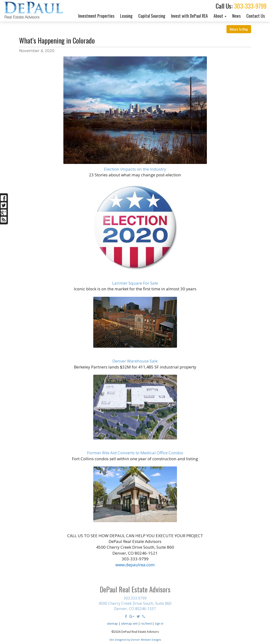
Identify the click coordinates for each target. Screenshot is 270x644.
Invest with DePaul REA (189, 16)
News (236, 16)
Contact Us (256, 16)
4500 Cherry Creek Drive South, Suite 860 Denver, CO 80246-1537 (135, 606)
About (220, 16)
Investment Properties (96, 16)
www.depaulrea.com (135, 565)
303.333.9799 (135, 598)
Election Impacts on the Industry (135, 169)
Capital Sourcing (152, 16)
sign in (159, 624)
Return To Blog (239, 29)
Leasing (126, 16)
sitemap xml (129, 624)
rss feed (146, 624)
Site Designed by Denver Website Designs (135, 640)
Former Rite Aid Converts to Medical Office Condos (135, 453)
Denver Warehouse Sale (135, 361)
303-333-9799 (250, 6)
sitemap (112, 624)
